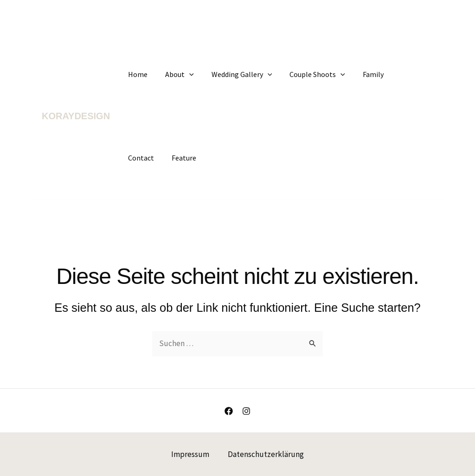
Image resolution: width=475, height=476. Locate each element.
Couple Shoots (308, 74)
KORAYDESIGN (76, 116)
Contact (399, 74)
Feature (139, 158)
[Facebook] (229, 411)
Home (136, 74)
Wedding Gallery (235, 74)
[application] (185, 74)
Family (361, 74)
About (175, 74)
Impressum (190, 454)
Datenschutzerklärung (266, 454)
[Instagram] (246, 411)
